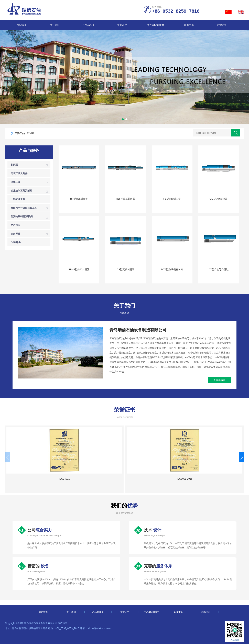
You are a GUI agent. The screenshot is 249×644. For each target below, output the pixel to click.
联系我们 (222, 25)
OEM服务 (16, 242)
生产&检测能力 (156, 25)
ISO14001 (33, 479)
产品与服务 (89, 25)
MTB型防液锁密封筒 (172, 269)
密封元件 (16, 234)
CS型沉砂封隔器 (125, 269)
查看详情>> (220, 380)
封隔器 (31, 133)
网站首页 (22, 25)
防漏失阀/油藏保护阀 (22, 216)
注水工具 (16, 182)
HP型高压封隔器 (79, 199)
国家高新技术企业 (155, 479)
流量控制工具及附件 (21, 191)
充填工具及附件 (19, 173)
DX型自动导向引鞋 (218, 269)
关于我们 (55, 25)
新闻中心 (189, 25)
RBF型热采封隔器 (125, 199)
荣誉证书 (122, 25)
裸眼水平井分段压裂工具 (24, 208)
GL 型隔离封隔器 (219, 199)
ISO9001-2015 (94, 479)
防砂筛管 (16, 225)
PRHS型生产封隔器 (79, 269)
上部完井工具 (18, 199)
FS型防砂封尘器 (172, 199)
